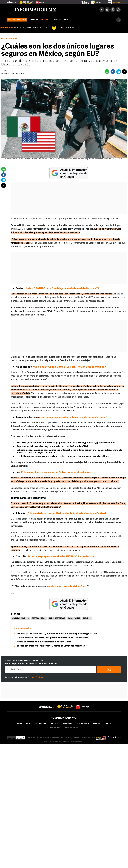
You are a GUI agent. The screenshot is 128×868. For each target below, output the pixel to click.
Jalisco (34, 20)
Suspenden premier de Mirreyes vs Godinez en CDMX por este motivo (52, 646)
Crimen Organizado (57, 618)
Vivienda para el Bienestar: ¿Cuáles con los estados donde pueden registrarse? (57, 634)
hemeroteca (55, 727)
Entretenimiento (82, 724)
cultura (97, 724)
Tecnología (67, 724)
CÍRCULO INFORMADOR (68, 28)
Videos (56, 19)
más (67, 20)
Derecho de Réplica (63, 742)
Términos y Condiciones (36, 677)
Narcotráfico (74, 618)
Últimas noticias (17, 20)
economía (108, 724)
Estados (87, 618)
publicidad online (71, 727)
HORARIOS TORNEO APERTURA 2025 (31, 28)
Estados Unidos (39, 618)
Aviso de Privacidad (50, 742)
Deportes (55, 724)
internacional (42, 724)
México (44, 20)
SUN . (6, 71)
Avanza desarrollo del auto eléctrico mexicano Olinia (44, 642)
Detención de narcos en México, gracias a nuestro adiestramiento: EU (52, 638)
